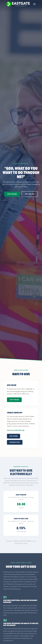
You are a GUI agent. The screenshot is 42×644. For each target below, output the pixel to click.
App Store (14, 436)
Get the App (30, 194)
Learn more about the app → (17, 430)
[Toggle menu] (34, 4)
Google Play (15, 442)
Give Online (12, 194)
